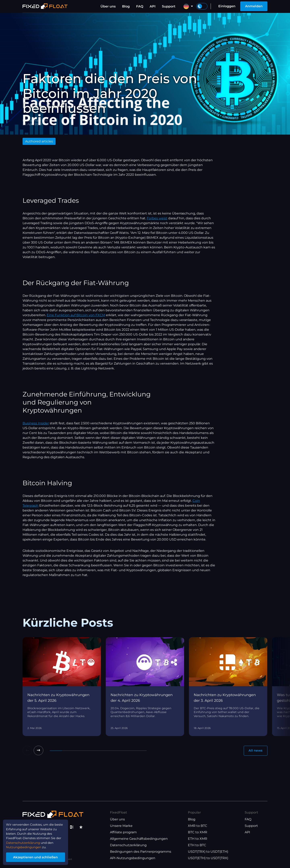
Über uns (108, 6)
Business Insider (36, 423)
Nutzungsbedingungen (26, 846)
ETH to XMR (198, 839)
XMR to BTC (198, 826)
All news (255, 751)
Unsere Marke (121, 826)
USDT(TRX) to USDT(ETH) (208, 852)
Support (169, 6)
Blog (126, 6)
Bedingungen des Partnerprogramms (141, 852)
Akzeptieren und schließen (38, 857)
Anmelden (254, 6)
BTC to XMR (198, 832)
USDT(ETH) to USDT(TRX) (208, 858)
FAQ (140, 6)
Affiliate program (123, 832)
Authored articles (39, 141)
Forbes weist (157, 218)
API (153, 6)
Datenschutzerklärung (128, 845)
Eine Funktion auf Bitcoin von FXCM (76, 315)
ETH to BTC (197, 845)
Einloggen (227, 6)
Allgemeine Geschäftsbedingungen (139, 839)
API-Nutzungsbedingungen (133, 858)
